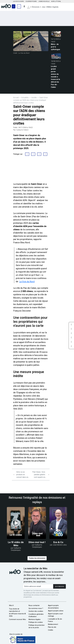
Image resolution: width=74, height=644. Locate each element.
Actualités (25, 98)
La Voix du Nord (27, 281)
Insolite (34, 98)
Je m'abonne (60, 586)
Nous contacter (34, 605)
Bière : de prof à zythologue (55, 47)
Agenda (56, 7)
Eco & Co (58, 542)
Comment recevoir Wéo (17, 619)
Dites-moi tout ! (37, 542)
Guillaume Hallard (22, 130)
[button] (28, 7)
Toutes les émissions (37, 558)
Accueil (16, 98)
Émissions (36, 7)
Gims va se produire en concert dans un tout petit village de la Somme (22, 477)
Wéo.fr (11, 605)
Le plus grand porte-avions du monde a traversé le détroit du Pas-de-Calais (55, 77)
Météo (49, 7)
